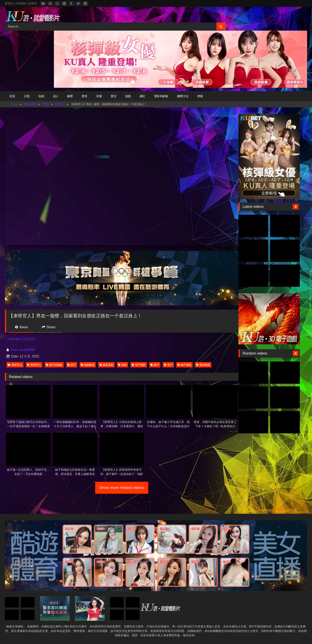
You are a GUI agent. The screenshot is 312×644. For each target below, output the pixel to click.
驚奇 (85, 96)
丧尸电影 (139, 365)
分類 (27, 96)
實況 (114, 96)
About (21, 327)
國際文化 (183, 96)
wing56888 (27, 350)
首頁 (12, 96)
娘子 (72, 365)
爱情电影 (203, 365)
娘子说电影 (54, 365)
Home (15, 104)
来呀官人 (34, 365)
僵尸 (155, 365)
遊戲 (128, 96)
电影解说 (88, 365)
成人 (56, 96)
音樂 (99, 96)
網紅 (143, 96)
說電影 (46, 104)
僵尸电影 (184, 365)
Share (49, 327)
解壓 (70, 96)
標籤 (200, 96)
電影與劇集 (161, 96)
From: (13, 350)
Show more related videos (122, 488)
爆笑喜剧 (107, 365)
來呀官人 (60, 104)
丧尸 (168, 365)
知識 (41, 96)
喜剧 (123, 365)
